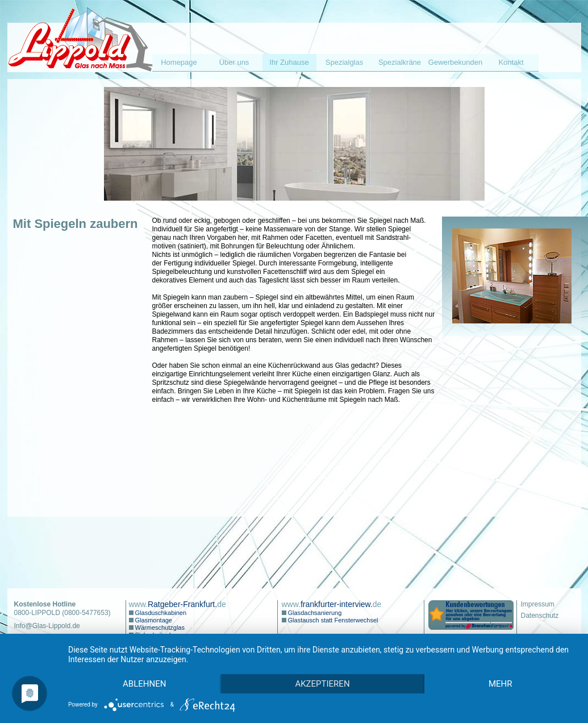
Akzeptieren (322, 684)
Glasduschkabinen (160, 613)
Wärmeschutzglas (159, 628)
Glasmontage (153, 620)
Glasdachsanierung (314, 613)
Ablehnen (144, 684)
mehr (501, 684)
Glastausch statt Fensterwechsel (332, 620)
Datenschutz (540, 616)
